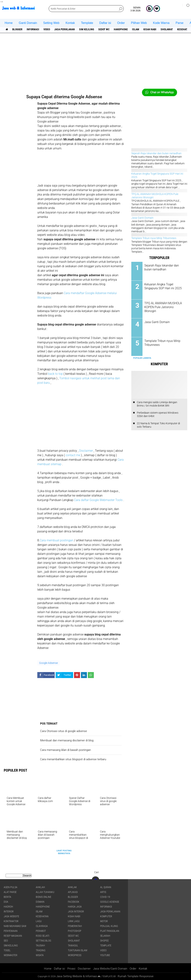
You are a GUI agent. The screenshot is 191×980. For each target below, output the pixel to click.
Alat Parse (10, 892)
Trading (41, 950)
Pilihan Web (139, 23)
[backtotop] (95, 880)
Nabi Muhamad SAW (15, 926)
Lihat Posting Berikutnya (64, 852)
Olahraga (42, 926)
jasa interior (76, 911)
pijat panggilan (110, 931)
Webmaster (11, 955)
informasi (33, 29)
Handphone (121, 29)
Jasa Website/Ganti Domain (110, 969)
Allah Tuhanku (45, 892)
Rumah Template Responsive (136, 976)
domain (40, 902)
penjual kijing (109, 926)
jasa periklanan (65, 29)
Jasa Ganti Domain (142, 218)
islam (136, 29)
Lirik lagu (74, 921)
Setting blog (43, 941)
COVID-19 (105, 897)
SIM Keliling (87, 29)
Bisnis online (44, 897)
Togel (7, 950)
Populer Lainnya (142, 358)
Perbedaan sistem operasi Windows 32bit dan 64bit (158, 414)
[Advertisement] (95, 63)
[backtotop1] (99, 976)
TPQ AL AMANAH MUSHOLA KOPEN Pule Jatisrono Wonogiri (163, 307)
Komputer (106, 916)
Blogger (17, 29)
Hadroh (8, 907)
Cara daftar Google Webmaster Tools (98, 500)
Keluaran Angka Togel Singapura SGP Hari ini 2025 (163, 286)
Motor (104, 921)
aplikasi (73, 892)
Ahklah (40, 887)
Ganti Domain (28, 23)
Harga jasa (75, 907)
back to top (55, 374)
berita (7, 897)
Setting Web (51, 23)
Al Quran (106, 887)
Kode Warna (161, 23)
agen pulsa (11, 887)
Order (121, 23)
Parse (180, 23)
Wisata (40, 955)
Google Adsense (48, 663)
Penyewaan (11, 931)
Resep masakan (13, 936)
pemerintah (75, 926)
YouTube (105, 955)
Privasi (71, 969)
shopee (104, 941)
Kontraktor (11, 921)
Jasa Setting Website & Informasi (77, 976)
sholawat (167, 29)
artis (103, 892)
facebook (74, 902)
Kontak (70, 23)
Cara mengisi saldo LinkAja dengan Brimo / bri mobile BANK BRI (157, 404)
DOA (6, 902)
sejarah (105, 936)
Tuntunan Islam (78, 950)
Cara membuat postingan (57, 540)
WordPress (75, 955)
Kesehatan (42, 916)
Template (87, 23)
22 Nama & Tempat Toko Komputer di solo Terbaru (158, 425)
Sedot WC (104, 29)
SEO (6, 941)
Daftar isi (105, 23)
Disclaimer (86, 451)
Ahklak (72, 887)
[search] (86, 9)
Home (9, 23)
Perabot (41, 931)
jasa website (11, 916)
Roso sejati (43, 936)
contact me (73, 455)
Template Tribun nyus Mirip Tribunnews (154, 238)
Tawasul (73, 945)
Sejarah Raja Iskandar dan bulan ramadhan (156, 153)
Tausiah (40, 945)
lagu (39, 921)
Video (47, 29)
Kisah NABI (150, 29)
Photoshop (75, 931)
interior (9, 911)
